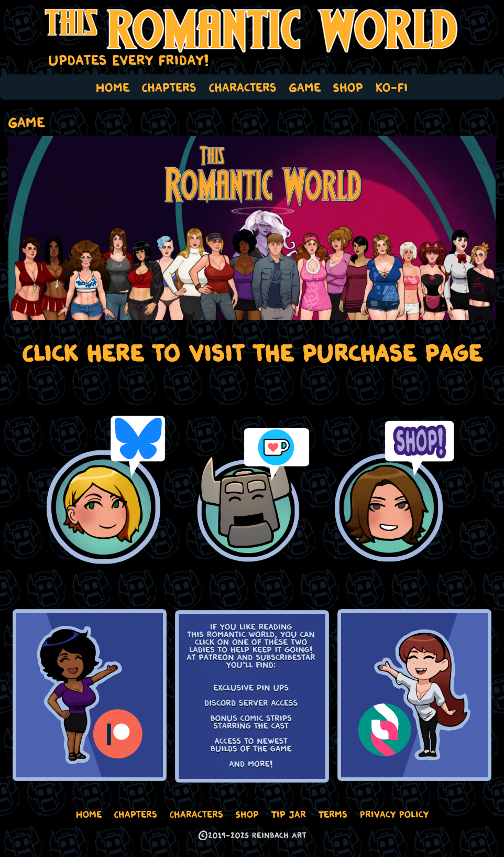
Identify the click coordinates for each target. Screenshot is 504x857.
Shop (348, 87)
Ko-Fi (392, 87)
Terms (333, 814)
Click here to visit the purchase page (252, 352)
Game (305, 87)
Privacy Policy (394, 814)
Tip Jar (289, 814)
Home (113, 87)
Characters (243, 87)
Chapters (169, 87)
